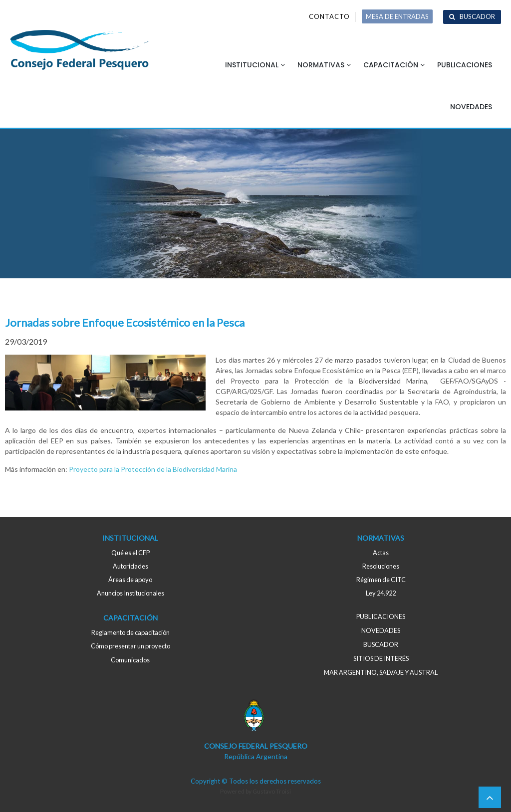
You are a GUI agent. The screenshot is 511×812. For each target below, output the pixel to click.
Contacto (329, 16)
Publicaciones (465, 65)
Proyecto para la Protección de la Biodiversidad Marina (153, 469)
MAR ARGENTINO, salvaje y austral (381, 672)
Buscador (477, 16)
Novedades (471, 107)
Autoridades (130, 566)
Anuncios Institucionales (130, 593)
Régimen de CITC (381, 580)
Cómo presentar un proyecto (130, 646)
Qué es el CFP (130, 553)
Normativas (321, 65)
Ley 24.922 (381, 593)
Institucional (252, 65)
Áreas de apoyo (130, 580)
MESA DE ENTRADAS (397, 16)
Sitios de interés (381, 658)
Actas (381, 553)
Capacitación (391, 65)
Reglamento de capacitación (130, 632)
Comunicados (130, 660)
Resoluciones (381, 566)
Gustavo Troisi (272, 791)
